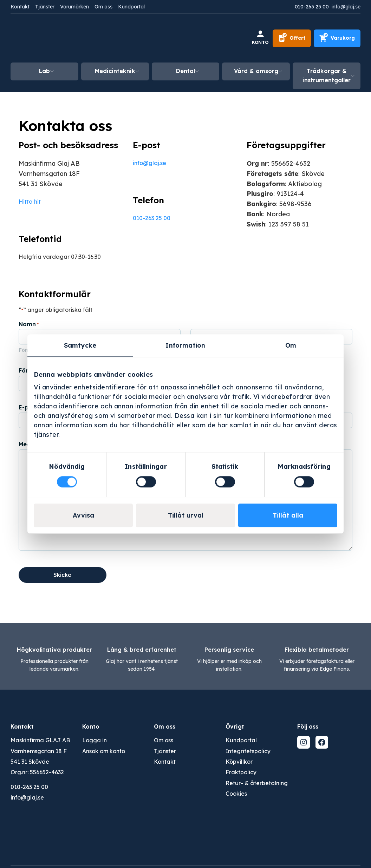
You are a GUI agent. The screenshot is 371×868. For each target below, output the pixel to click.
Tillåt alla (288, 515)
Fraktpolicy (241, 772)
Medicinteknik (115, 71)
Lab (44, 71)
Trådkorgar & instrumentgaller (327, 75)
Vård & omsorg (256, 71)
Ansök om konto (104, 751)
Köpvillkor (239, 762)
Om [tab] (291, 345)
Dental (185, 71)
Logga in (95, 740)
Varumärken (74, 7)
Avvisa (83, 515)
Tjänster (45, 7)
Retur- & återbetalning (257, 783)
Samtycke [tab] (80, 345)
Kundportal (131, 7)
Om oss (103, 7)
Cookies (236, 794)
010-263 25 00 (312, 7)
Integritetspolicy (248, 751)
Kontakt (20, 7)
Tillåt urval (186, 515)
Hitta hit (30, 202)
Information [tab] (185, 345)
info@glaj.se (346, 7)
